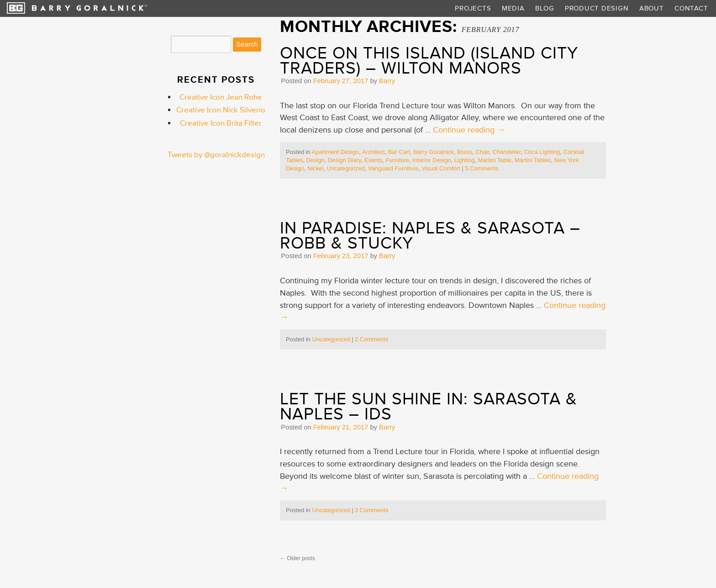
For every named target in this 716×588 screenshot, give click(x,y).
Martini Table (495, 160)
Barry (387, 81)
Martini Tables (533, 160)
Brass (465, 152)
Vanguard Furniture (393, 168)
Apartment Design (335, 152)
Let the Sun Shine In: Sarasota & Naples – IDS (429, 407)
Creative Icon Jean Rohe (221, 97)
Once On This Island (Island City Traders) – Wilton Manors (429, 61)
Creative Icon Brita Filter (221, 123)
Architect (373, 152)
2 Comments (371, 339)
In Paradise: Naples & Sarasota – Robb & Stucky (430, 236)
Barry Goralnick (434, 152)
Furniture (397, 160)
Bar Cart (399, 152)
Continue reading (469, 130)
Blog (545, 8)
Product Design (597, 8)
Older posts (297, 558)
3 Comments (371, 510)
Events (373, 160)
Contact (691, 8)
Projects (473, 8)
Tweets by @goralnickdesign (216, 155)
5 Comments (482, 168)
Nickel (315, 168)
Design (315, 160)
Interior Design (432, 160)
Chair (482, 152)
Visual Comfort (441, 168)
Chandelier (507, 152)
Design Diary (345, 160)
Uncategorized (346, 168)
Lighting (464, 160)
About (652, 8)
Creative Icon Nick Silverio (221, 110)
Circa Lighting (542, 152)
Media (513, 8)
